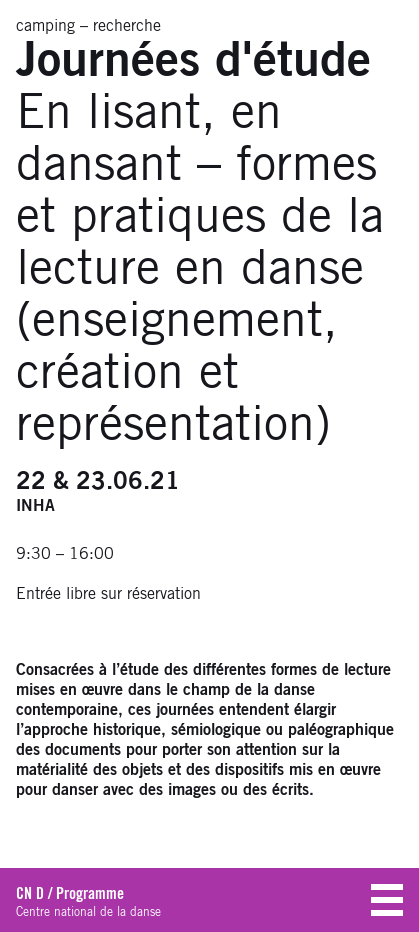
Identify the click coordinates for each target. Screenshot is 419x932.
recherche (127, 26)
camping (45, 26)
